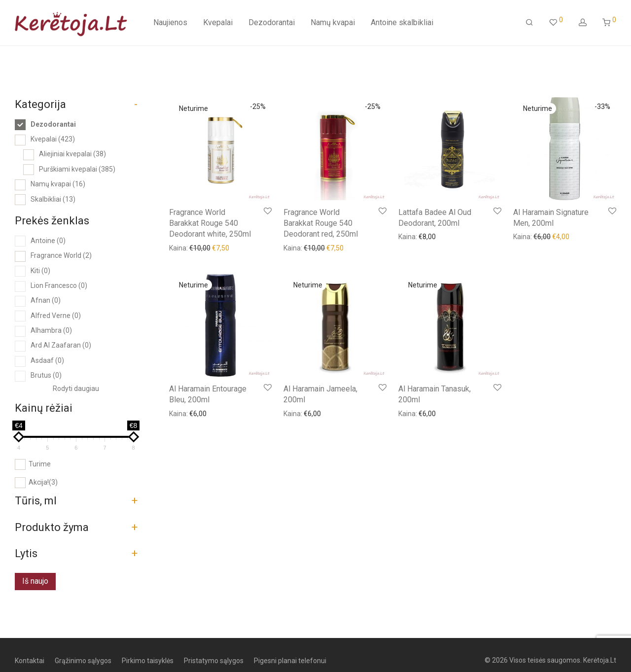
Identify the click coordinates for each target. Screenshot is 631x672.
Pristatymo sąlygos (214, 661)
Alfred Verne (56, 316)
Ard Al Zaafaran (61, 345)
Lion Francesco (59, 285)
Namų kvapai (333, 22)
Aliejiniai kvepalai (72, 154)
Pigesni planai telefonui (290, 661)
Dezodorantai (272, 22)
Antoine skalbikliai (402, 22)
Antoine (48, 241)
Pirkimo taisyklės (148, 661)
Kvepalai (218, 22)
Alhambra (51, 330)
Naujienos (170, 22)
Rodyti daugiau (76, 389)
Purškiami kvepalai (77, 169)
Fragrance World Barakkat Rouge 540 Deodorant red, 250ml (321, 223)
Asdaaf (47, 360)
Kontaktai (30, 661)
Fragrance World (61, 255)
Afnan (46, 300)
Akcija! (43, 482)
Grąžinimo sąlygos (83, 661)
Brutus (46, 375)
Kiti (40, 271)
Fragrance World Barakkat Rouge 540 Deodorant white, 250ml (210, 223)
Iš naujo (35, 581)
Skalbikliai (53, 199)
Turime (40, 464)
